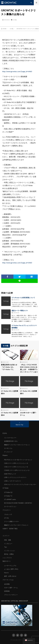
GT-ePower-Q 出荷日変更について (23, 298)
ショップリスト (7, 558)
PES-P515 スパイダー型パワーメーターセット (18, 460)
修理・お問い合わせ (10, 576)
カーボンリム (8, 448)
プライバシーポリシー (11, 595)
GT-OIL (6, 518)
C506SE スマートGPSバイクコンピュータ (17, 470)
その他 (15, 20)
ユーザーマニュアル (10, 566)
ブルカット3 (8, 514)
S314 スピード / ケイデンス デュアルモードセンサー (20, 484)
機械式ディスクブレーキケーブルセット (16, 525)
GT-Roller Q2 (8, 492)
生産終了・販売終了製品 (10, 529)
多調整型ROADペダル (11, 441)
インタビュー (8, 544)
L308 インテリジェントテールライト (15, 477)
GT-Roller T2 (8, 496)
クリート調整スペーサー (12, 521)
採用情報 (7, 591)
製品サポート (7, 561)
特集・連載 (8, 540)
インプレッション (10, 551)
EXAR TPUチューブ (10, 474)
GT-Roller (6, 488)
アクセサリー (7, 510)
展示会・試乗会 (9, 554)
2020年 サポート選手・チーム (29, 414)
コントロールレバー (10, 438)
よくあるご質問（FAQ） (12, 569)
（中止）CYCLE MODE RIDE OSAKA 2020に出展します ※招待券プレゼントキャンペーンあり (29, 368)
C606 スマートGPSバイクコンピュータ (16, 463)
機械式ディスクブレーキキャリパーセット (17, 445)
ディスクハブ (8, 452)
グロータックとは (8, 580)
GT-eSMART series (10, 499)
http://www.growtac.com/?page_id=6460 (17, 71)
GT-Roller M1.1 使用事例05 (29, 392)
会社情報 (7, 584)
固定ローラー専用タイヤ (20, 311)
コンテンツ (6, 536)
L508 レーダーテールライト (13, 481)
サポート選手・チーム (11, 588)
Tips (6, 547)
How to (6, 573)
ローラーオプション (10, 506)
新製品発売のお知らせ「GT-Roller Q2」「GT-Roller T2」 (9, 367)
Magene (5, 455)
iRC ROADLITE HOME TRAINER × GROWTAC (18, 503)
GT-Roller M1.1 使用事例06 (10, 392)
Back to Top (19, 425)
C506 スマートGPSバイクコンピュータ (16, 467)
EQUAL (5, 433)
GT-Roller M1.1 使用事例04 (10, 414)
